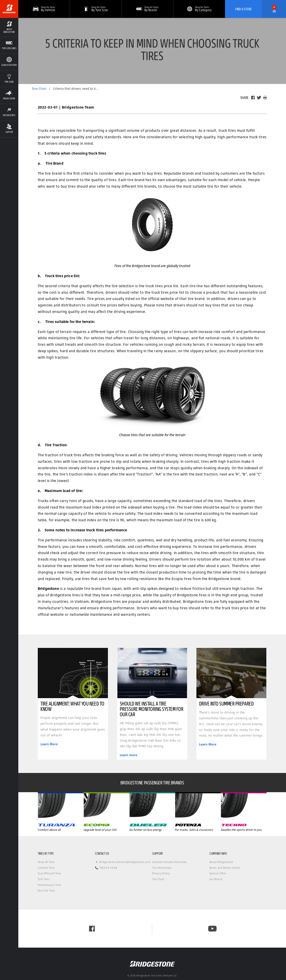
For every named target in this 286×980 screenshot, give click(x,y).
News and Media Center (225, 868)
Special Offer (218, 873)
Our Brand (216, 879)
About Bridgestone (221, 862)
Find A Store (243, 9)
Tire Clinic (158, 879)
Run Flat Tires (46, 891)
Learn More (49, 744)
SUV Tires (44, 879)
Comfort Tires (46, 868)
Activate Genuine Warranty (169, 862)
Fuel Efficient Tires (49, 873)
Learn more (128, 755)
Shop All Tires (46, 862)
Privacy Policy (161, 873)
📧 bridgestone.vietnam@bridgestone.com (123, 862)
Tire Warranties (162, 868)
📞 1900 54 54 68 (106, 868)
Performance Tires (49, 885)
